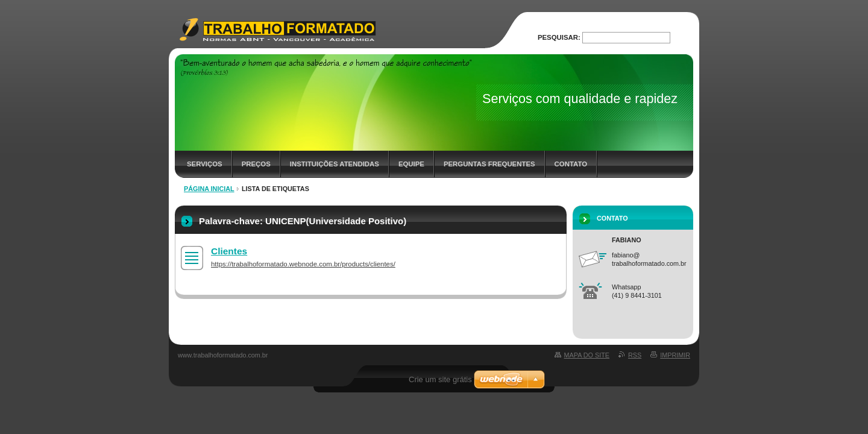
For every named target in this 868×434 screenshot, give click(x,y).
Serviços (205, 164)
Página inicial (209, 189)
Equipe (411, 164)
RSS (635, 355)
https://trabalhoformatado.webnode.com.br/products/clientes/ (303, 264)
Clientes (229, 251)
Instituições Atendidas (335, 164)
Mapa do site (587, 355)
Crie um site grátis (440, 379)
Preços (256, 164)
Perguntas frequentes (489, 164)
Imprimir (675, 355)
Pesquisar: (559, 37)
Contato (571, 164)
